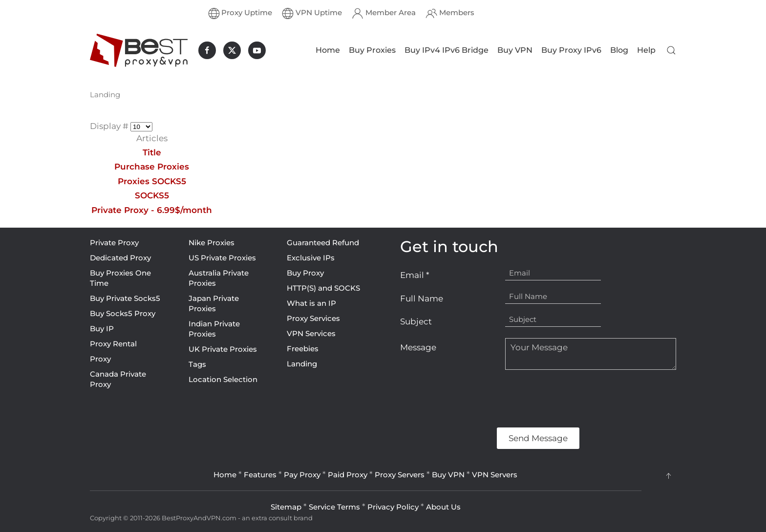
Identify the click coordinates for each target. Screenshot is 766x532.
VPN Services (311, 333)
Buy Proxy (305, 273)
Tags (197, 364)
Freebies (303, 349)
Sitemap (286, 507)
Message (418, 347)
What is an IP (311, 303)
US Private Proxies (222, 258)
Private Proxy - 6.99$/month (152, 210)
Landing (302, 364)
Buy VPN (515, 50)
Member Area (384, 13)
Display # (110, 126)
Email (415, 275)
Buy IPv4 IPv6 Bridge (447, 50)
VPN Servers (495, 475)
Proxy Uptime (240, 13)
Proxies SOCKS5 (152, 181)
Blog (619, 50)
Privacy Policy (393, 507)
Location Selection (223, 379)
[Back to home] (139, 50)
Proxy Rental (113, 344)
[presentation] (474, 399)
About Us (443, 507)
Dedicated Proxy (120, 258)
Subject (416, 321)
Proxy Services (313, 318)
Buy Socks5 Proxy (123, 313)
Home (328, 50)
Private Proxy (114, 243)
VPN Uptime (312, 13)
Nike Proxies (212, 243)
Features (260, 475)
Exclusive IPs (311, 258)
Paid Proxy (348, 475)
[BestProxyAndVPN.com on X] (232, 50)
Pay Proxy (302, 475)
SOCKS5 (152, 195)
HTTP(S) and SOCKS (323, 288)
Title (152, 152)
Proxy (100, 359)
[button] (671, 50)
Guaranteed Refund (323, 243)
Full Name (422, 298)
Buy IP (102, 329)
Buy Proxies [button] (372, 50)
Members (450, 13)
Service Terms (334, 507)
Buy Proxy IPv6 (571, 50)
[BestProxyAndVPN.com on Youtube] (257, 50)
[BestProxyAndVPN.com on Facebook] (207, 50)
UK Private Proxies (223, 349)
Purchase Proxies (152, 167)
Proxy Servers (400, 475)
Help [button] (646, 50)
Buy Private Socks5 (125, 298)
